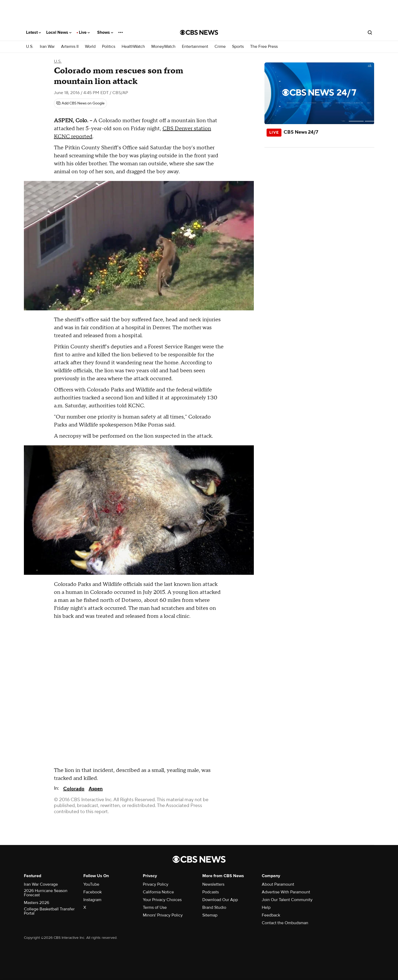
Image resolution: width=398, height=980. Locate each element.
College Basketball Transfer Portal (49, 911)
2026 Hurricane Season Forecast (46, 893)
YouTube (91, 884)
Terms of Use (155, 907)
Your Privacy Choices (162, 900)
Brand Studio (214, 907)
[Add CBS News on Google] (80, 103)
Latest (33, 32)
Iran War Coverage (41, 884)
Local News (59, 32)
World (90, 47)
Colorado (74, 789)
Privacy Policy (156, 884)
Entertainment (195, 47)
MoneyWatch (163, 47)
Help (266, 907)
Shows (105, 32)
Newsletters (213, 884)
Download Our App (220, 900)
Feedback (271, 915)
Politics (109, 47)
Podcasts (211, 892)
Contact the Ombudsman (285, 923)
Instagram (92, 900)
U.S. (30, 47)
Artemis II (70, 47)
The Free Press (264, 47)
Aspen (96, 789)
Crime (220, 47)
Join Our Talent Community (287, 900)
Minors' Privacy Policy (163, 915)
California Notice (158, 892)
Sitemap (210, 915)
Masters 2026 (37, 903)
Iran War (47, 47)
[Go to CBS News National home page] (199, 32)
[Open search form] (370, 32)
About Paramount (278, 884)
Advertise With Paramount (286, 892)
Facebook (93, 892)
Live (84, 32)
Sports (238, 47)
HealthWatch (133, 47)
